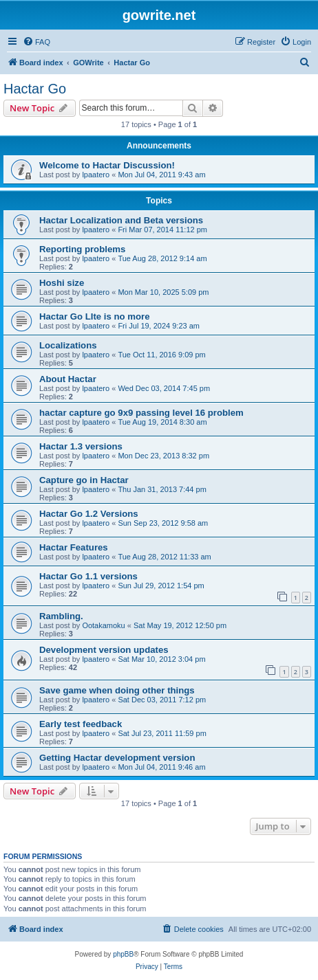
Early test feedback (81, 724)
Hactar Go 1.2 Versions (89, 514)
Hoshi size (62, 283)
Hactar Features (74, 547)
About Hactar (68, 379)
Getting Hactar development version (117, 758)
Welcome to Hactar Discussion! (107, 165)
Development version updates (104, 650)
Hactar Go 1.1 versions (88, 576)
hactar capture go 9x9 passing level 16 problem (141, 413)
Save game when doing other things (117, 690)
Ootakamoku (103, 625)
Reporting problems (82, 249)
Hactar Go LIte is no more (95, 316)
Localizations (68, 345)
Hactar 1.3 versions (81, 446)
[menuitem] (36, 42)
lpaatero (96, 175)
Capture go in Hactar (84, 480)
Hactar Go (35, 89)
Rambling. (61, 616)
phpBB (123, 954)
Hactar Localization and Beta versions (121, 220)
